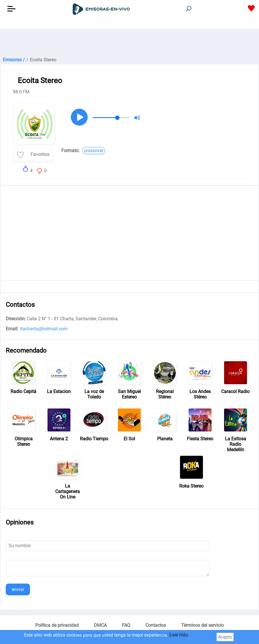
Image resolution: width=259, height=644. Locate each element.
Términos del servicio (202, 625)
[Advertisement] (129, 43)
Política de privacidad (57, 625)
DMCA (100, 625)
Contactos (156, 625)
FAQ (126, 625)
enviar (18, 589)
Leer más (179, 635)
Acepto (225, 637)
